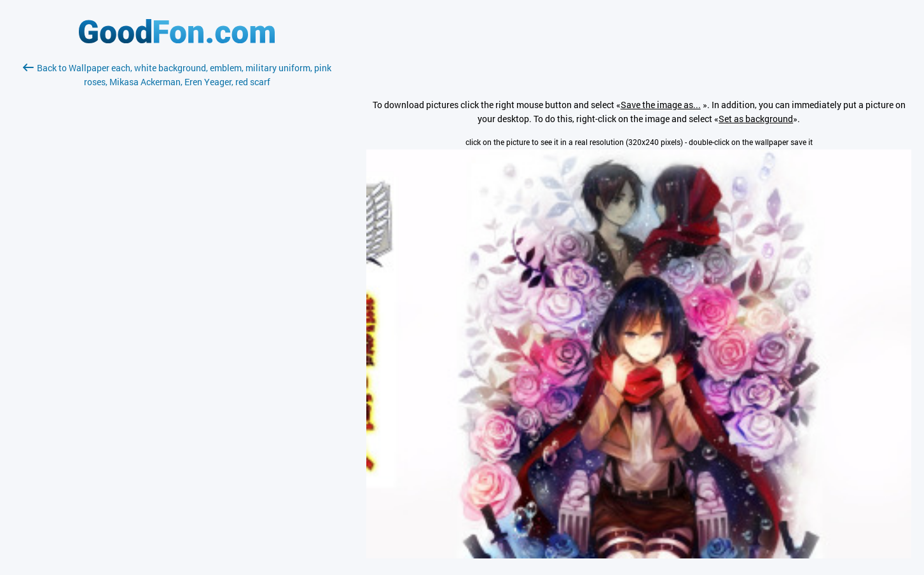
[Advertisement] (177, 240)
